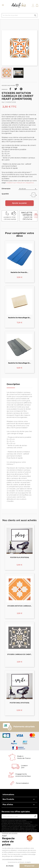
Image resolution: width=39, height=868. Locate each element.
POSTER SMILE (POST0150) (19, 703)
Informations (8, 795)
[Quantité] (33, 195)
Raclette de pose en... (19, 272)
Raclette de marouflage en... (20, 318)
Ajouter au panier (19, 203)
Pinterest (21, 89)
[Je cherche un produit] (19, 15)
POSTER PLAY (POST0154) (20, 557)
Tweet (16, 89)
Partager (10, 89)
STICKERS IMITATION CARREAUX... (20, 606)
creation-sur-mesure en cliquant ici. (20, 183)
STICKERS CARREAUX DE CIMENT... (19, 654)
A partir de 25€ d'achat (27, 216)
